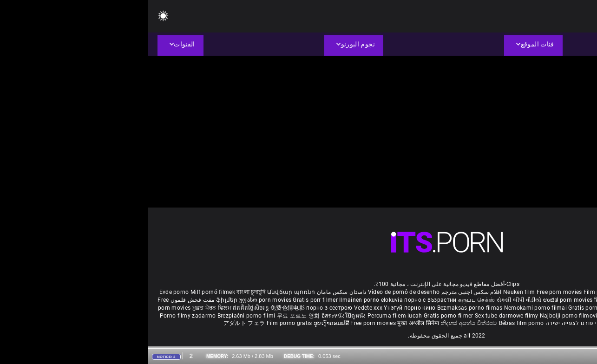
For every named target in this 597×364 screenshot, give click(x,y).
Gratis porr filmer (168, 300)
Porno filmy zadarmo (40, 316)
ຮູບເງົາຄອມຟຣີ (184, 323)
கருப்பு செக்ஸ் (328, 300)
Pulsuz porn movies (478, 316)
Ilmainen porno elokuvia (223, 300)
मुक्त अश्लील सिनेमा (271, 323)
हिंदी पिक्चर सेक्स (464, 300)
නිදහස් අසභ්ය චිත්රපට (322, 323)
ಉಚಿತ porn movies (420, 300)
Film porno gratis (142, 323)
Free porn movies (412, 292)
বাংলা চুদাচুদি (103, 292)
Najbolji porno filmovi (420, 316)
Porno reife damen (561, 292)
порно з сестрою (181, 308)
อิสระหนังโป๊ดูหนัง (196, 316)
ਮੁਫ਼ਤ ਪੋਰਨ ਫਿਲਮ (65, 308)
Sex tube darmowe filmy (358, 316)
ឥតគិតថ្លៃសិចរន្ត (103, 308)
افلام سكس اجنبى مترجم (323, 292)
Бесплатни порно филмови (505, 308)
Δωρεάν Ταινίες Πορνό (491, 323)
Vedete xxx (220, 308)
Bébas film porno (373, 323)
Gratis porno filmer (301, 316)
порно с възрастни (282, 300)
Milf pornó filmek (65, 292)
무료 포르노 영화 (151, 316)
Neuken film (371, 292)
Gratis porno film (443, 308)
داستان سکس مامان (194, 292)
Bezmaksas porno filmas (322, 308)
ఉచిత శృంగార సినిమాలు (513, 300)
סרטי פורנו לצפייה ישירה (428, 323)
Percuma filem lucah (247, 316)
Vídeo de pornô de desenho (256, 292)
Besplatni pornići (565, 308)
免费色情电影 (140, 308)
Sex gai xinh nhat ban (507, 292)
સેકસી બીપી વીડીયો (371, 300)
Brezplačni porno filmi (99, 316)
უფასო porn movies (118, 300)
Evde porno (26, 292)
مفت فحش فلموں (43, 300)
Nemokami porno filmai (388, 308)
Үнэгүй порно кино (262, 308)
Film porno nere (456, 292)
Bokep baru (519, 316)
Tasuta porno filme (561, 316)
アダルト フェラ (96, 323)
